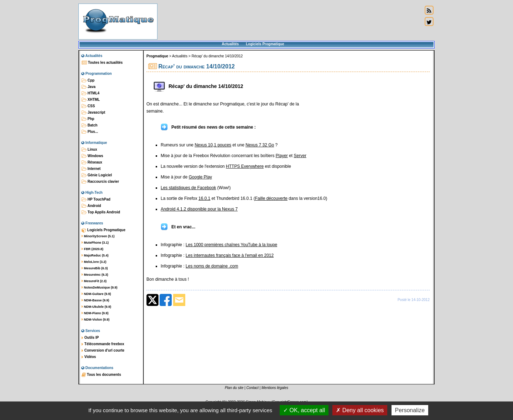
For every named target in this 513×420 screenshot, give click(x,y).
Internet (91, 169)
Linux (89, 150)
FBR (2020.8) (92, 249)
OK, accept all (304, 410)
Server (300, 156)
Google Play (200, 177)
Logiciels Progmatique (265, 44)
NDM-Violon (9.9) (95, 320)
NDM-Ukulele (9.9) (96, 307)
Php (88, 119)
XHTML (91, 100)
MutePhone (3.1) (95, 243)
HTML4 (90, 93)
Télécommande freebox (103, 344)
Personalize (410, 410)
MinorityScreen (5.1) (98, 236)
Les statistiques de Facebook (188, 188)
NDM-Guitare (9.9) (96, 294)
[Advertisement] (290, 21)
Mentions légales (275, 388)
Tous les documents (101, 375)
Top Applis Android (101, 212)
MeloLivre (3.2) (94, 262)
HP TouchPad (96, 199)
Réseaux (92, 162)
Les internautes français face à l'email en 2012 (230, 255)
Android (91, 206)
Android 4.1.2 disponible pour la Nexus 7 (199, 209)
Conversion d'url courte (103, 351)
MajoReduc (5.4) (95, 255)
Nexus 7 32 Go (260, 145)
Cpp (88, 81)
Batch (90, 125)
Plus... (90, 132)
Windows (92, 156)
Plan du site (234, 388)
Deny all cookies (360, 410)
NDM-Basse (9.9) (95, 300)
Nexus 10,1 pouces (213, 145)
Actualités (230, 44)
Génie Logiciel (97, 175)
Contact (252, 388)
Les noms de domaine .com (212, 266)
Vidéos (89, 357)
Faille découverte (271, 198)
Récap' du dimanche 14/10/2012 (217, 56)
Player (282, 156)
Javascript (93, 113)
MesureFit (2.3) (94, 281)
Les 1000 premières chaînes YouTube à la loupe (231, 245)
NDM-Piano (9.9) (95, 313)
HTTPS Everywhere (245, 166)
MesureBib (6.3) (95, 268)
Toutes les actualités (102, 63)
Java (89, 87)
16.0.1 (204, 198)
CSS (88, 106)
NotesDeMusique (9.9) (100, 287)
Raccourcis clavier (100, 182)
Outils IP (90, 338)
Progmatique (157, 56)
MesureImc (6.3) (95, 275)
